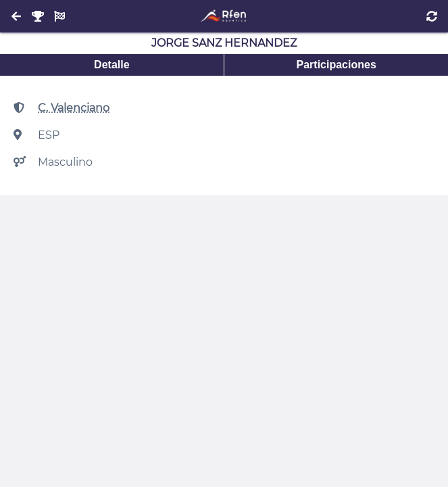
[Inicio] (224, 16)
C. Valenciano (74, 108)
